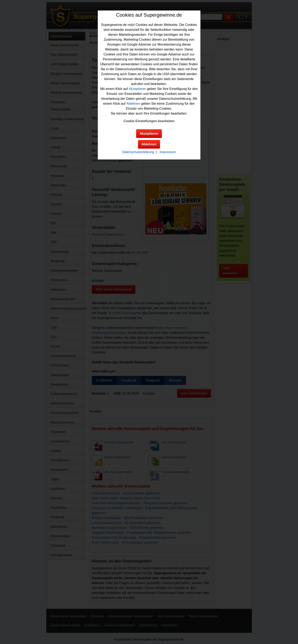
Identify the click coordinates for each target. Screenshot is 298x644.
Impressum (168, 152)
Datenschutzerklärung (138, 152)
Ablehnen (133, 104)
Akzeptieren (137, 89)
